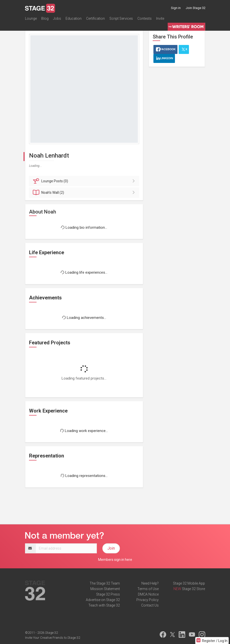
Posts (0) (85, 181)
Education (74, 18)
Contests (145, 18)
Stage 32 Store (193, 589)
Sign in (176, 8)
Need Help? (150, 583)
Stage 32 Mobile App (189, 583)
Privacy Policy (148, 600)
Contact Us (150, 605)
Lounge (31, 18)
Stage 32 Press (108, 594)
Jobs (57, 18)
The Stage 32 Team (105, 583)
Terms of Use (148, 589)
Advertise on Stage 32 (103, 600)
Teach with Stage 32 (104, 605)
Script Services (121, 18)
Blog (45, 18)
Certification (95, 18)
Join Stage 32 (196, 8)
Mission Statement (105, 589)
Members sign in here (115, 560)
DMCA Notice (148, 594)
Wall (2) (85, 193)
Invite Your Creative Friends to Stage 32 (53, 638)
